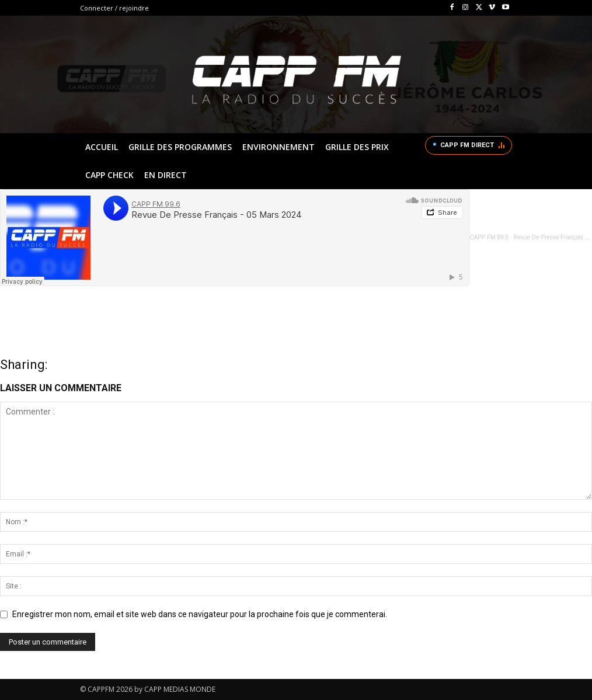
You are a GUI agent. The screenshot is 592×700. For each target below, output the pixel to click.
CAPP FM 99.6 (489, 237)
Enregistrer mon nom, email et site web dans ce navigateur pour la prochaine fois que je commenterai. (200, 614)
